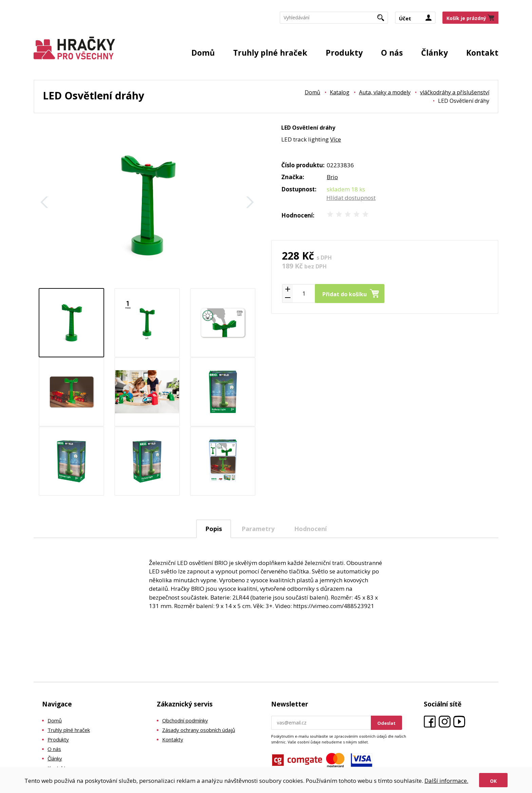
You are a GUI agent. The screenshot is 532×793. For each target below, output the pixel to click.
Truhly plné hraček (270, 53)
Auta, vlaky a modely (385, 92)
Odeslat (386, 723)
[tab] (214, 529)
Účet (405, 18)
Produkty (344, 53)
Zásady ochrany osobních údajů (199, 730)
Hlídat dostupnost (351, 198)
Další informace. (446, 781)
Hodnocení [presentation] (310, 529)
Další (250, 202)
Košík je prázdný (466, 18)
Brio (332, 177)
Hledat (383, 20)
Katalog (340, 92)
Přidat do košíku (345, 294)
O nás (392, 53)
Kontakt (482, 53)
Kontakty (173, 739)
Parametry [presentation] (258, 529)
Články (434, 53)
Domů (203, 53)
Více (336, 139)
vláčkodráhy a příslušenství (455, 92)
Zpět (44, 202)
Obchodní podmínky (185, 720)
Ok (493, 781)
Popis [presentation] (214, 529)
